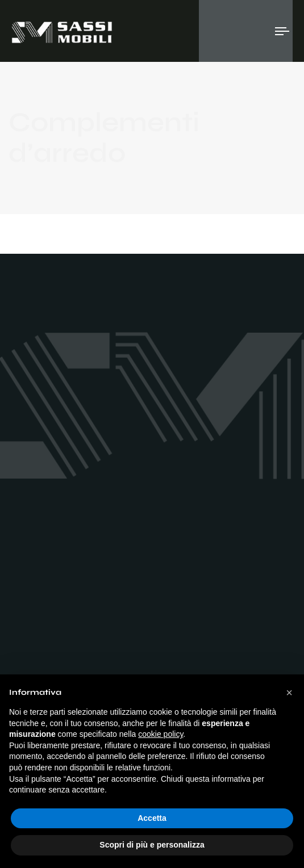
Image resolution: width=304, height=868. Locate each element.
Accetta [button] (152, 818)
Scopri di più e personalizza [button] (152, 845)
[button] (289, 693)
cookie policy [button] (161, 734)
